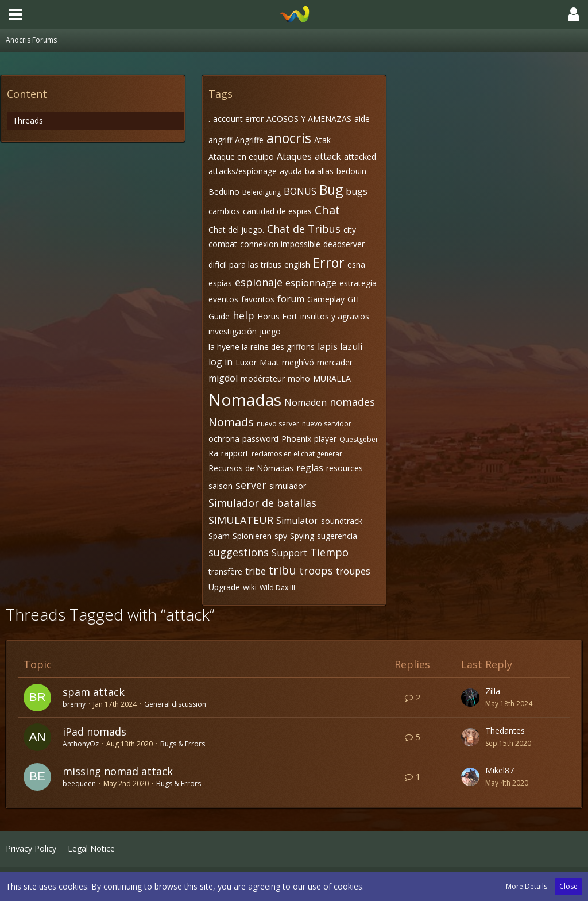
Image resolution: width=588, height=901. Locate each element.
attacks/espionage (243, 171)
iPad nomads (94, 731)
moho (299, 378)
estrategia (358, 283)
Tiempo (329, 552)
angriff (220, 140)
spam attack (94, 692)
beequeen (79, 783)
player (325, 439)
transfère (225, 571)
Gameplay (326, 299)
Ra (213, 453)
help (243, 315)
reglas (310, 468)
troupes (353, 571)
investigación (233, 331)
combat (223, 244)
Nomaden (305, 402)
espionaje (259, 282)
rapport (235, 453)
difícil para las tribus (245, 265)
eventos (223, 299)
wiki (250, 587)
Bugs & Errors (183, 744)
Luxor (246, 362)
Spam (219, 536)
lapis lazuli (340, 346)
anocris (289, 138)
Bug (331, 190)
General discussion (175, 704)
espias (220, 283)
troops (316, 571)
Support (289, 553)
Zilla (493, 691)
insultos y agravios (335, 316)
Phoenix (296, 439)
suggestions (239, 552)
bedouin (351, 171)
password (260, 439)
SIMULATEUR (241, 520)
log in (220, 362)
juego (270, 331)
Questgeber (359, 439)
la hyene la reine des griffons (262, 347)
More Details (527, 886)
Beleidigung (262, 192)
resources (345, 468)
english (297, 265)
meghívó (298, 362)
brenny (74, 704)
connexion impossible (280, 244)
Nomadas (245, 399)
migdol (223, 378)
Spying (302, 536)
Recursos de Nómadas (251, 468)
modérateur (263, 378)
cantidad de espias (277, 211)
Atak (322, 140)
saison (220, 486)
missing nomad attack (118, 771)
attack (328, 156)
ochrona (224, 439)
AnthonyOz (81, 744)
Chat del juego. (236, 230)
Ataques (294, 156)
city (350, 230)
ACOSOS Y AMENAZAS (309, 119)
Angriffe (249, 140)
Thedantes (505, 731)
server (251, 485)
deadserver (344, 244)
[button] (16, 14)
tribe (256, 571)
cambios (224, 211)
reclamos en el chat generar (297, 454)
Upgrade (224, 587)
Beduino (224, 192)
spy (281, 536)
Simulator (297, 521)
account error (238, 119)
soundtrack (342, 521)
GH (353, 299)
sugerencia (337, 536)
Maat (269, 362)
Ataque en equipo (241, 157)
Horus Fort (277, 316)
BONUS (300, 191)
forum (291, 299)
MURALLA (332, 378)
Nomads (231, 422)
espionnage (311, 283)
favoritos (258, 299)
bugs (357, 191)
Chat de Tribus (304, 229)
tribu (283, 570)
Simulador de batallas (262, 503)
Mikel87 (500, 770)
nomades (352, 402)
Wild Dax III (277, 588)
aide (362, 119)
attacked (360, 157)
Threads (28, 120)
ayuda (291, 171)
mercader (335, 362)
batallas (319, 171)
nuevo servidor (327, 424)
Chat (327, 210)
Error (329, 263)
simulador (288, 486)
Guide (219, 316)
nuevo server (278, 424)
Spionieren (252, 536)
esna (356, 265)
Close (568, 886)
